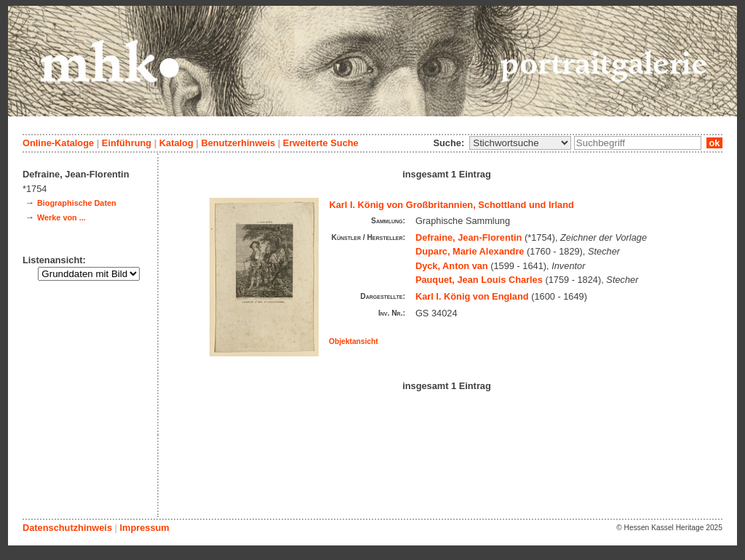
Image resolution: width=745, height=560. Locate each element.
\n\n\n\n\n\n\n (520, 143)
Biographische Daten (77, 203)
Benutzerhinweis (238, 143)
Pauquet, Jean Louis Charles (479, 280)
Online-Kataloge (58, 143)
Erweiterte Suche (321, 143)
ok (714, 143)
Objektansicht (354, 341)
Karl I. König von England (472, 296)
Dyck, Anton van (452, 266)
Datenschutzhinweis (67, 528)
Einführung (127, 143)
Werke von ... (61, 217)
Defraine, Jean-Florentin (469, 237)
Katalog (176, 143)
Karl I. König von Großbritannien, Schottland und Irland (452, 205)
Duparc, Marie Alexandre (470, 251)
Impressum (144, 528)
